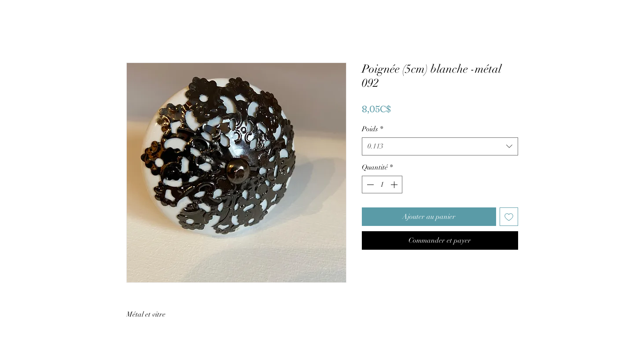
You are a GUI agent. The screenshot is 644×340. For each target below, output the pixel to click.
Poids (372, 129)
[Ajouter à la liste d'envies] (509, 217)
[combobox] (440, 146)
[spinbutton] (382, 185)
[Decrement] (369, 185)
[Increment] (395, 185)
